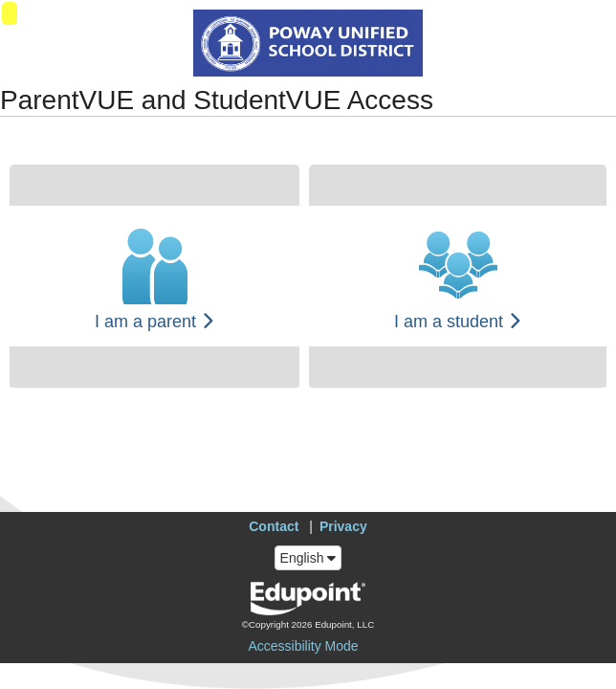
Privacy (343, 526)
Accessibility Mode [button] (303, 646)
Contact (274, 526)
